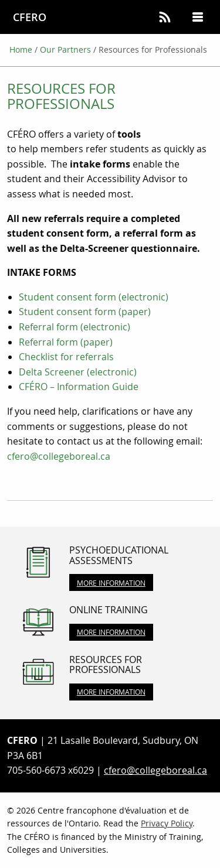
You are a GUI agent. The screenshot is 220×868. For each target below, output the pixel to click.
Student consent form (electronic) (94, 297)
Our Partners (65, 49)
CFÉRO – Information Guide (79, 387)
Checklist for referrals (67, 357)
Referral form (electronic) (75, 327)
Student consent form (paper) (85, 312)
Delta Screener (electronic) (78, 372)
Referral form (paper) (66, 342)
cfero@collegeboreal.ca (59, 456)
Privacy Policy (167, 823)
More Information (111, 583)
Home (21, 49)
